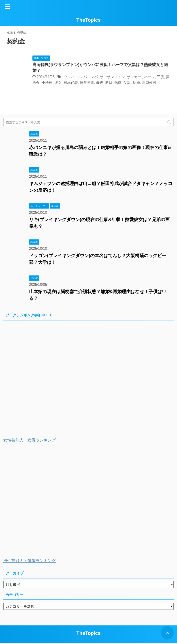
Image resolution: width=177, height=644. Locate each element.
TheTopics (88, 20)
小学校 (47, 83)
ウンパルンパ (87, 77)
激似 (109, 83)
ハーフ (149, 77)
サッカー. (134, 77)
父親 (127, 83)
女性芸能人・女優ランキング (30, 440)
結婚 (136, 83)
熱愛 (118, 83)
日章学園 (87, 83)
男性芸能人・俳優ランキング (30, 561)
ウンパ (69, 77)
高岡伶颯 (149, 83)
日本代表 (71, 83)
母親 (100, 83)
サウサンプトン (112, 77)
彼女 (58, 83)
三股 (160, 77)
